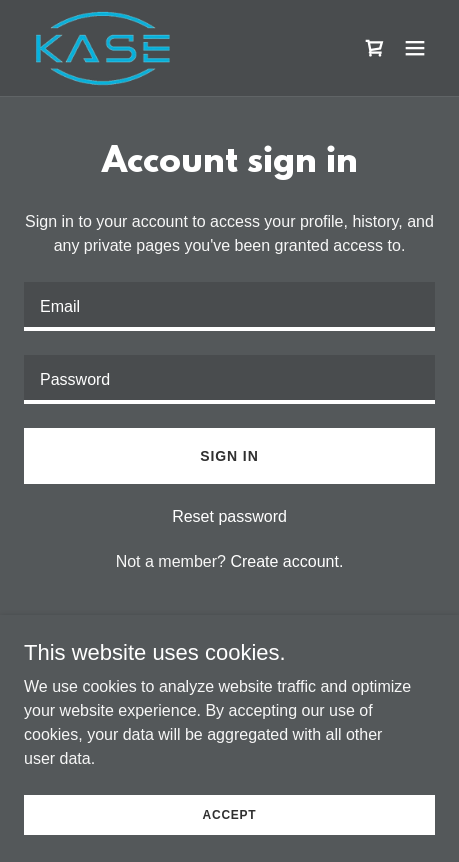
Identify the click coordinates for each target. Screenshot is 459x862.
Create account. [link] (286, 561)
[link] (104, 48)
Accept (230, 842)
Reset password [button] (229, 516)
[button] (415, 48)
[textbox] (229, 306)
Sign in (229, 456)
